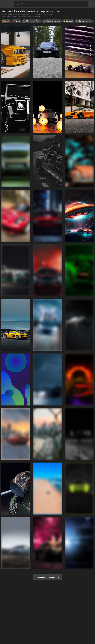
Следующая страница (48, 577)
